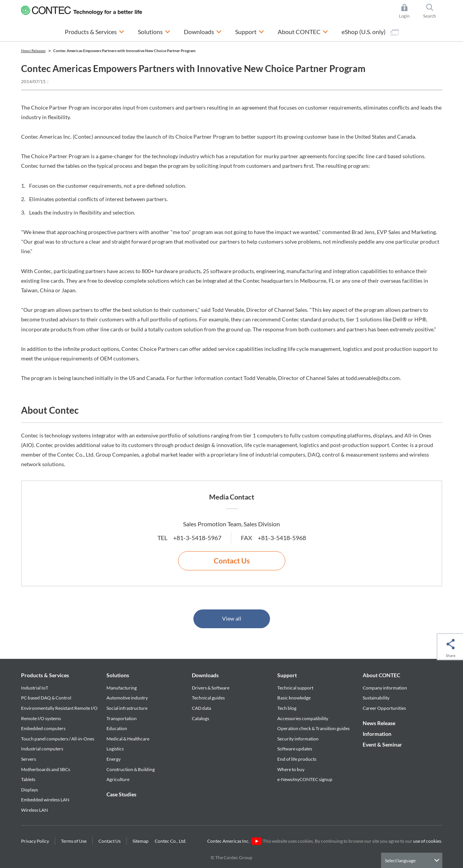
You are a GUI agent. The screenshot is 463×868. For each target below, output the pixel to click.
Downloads (205, 675)
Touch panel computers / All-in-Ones (58, 739)
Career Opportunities (384, 708)
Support (287, 675)
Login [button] (408, 11)
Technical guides (208, 698)
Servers (29, 759)
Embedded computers (43, 728)
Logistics (115, 749)
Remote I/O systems (41, 718)
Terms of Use (74, 841)
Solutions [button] (154, 31)
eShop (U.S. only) (370, 32)
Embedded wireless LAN (45, 800)
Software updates (295, 749)
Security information (298, 739)
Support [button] (250, 31)
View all (232, 618)
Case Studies (121, 794)
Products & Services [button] (95, 31)
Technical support (295, 688)
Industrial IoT (35, 688)
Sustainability (376, 698)
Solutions (118, 675)
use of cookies (427, 841)
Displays (29, 790)
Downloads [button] (203, 31)
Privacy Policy (35, 841)
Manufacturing (122, 688)
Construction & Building (131, 769)
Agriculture (118, 779)
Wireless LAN (34, 810)
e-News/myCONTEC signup (305, 779)
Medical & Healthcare (128, 739)
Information (377, 734)
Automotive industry (127, 698)
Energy (114, 759)
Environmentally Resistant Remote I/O (59, 708)
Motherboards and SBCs (46, 769)
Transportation (122, 718)
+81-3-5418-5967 (197, 538)
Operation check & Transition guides (313, 728)
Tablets (28, 779)
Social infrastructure (127, 708)
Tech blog (287, 708)
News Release (379, 723)
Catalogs (200, 718)
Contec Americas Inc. (235, 841)
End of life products (297, 759)
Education (117, 728)
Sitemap (141, 841)
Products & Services (45, 675)
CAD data (201, 708)
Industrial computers (42, 749)
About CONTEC (381, 675)
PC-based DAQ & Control (46, 698)
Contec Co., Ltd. (171, 841)
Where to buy (291, 769)
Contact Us (232, 561)
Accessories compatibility (303, 718)
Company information (385, 688)
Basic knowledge (294, 698)
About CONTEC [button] (303, 31)
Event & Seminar (382, 744)
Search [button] (433, 11)
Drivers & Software (211, 688)
